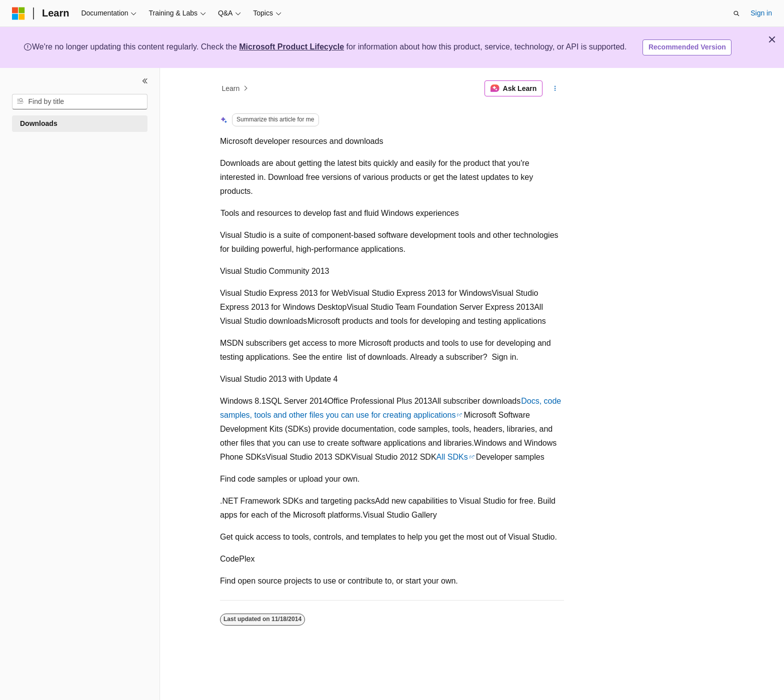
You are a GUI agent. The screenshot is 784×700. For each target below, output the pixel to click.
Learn (231, 88)
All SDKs (452, 457)
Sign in (761, 13)
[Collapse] (145, 81)
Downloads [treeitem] (39, 123)
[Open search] (736, 13)
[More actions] (555, 88)
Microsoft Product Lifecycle (291, 47)
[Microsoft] (18, 13)
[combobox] (80, 102)
